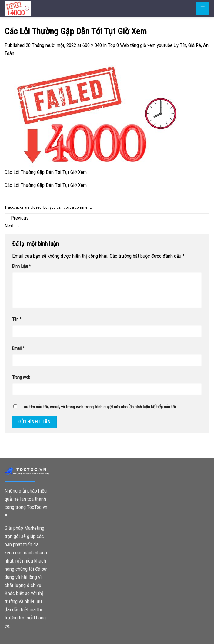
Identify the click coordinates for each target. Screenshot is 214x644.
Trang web (21, 377)
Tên (17, 319)
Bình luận (22, 266)
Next (12, 226)
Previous (17, 218)
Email (18, 348)
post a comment (77, 207)
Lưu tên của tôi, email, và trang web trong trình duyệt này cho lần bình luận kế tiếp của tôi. (99, 407)
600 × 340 (92, 45)
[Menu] (202, 8)
